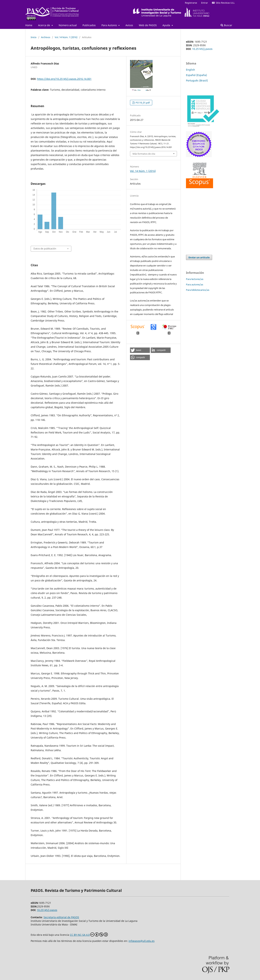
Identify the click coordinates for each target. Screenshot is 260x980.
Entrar (204, 3)
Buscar (226, 25)
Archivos (46, 37)
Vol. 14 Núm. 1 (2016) (66, 37)
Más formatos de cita (144, 154)
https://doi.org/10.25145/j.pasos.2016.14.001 (64, 79)
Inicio (34, 37)
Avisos (129, 25)
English (190, 70)
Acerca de (44, 25)
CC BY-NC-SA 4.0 (89, 934)
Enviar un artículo (199, 257)
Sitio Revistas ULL (223, 3)
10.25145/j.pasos (202, 49)
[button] (140, 350)
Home (29, 25)
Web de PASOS (148, 25)
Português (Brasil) (197, 80)
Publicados (89, 25)
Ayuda (167, 25)
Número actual (68, 25)
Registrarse (191, 3)
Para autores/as (195, 284)
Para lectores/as (195, 279)
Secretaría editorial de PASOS (61, 917)
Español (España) (196, 75)
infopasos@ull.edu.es (142, 941)
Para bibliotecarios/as (198, 290)
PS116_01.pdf (142, 103)
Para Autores (110, 25)
